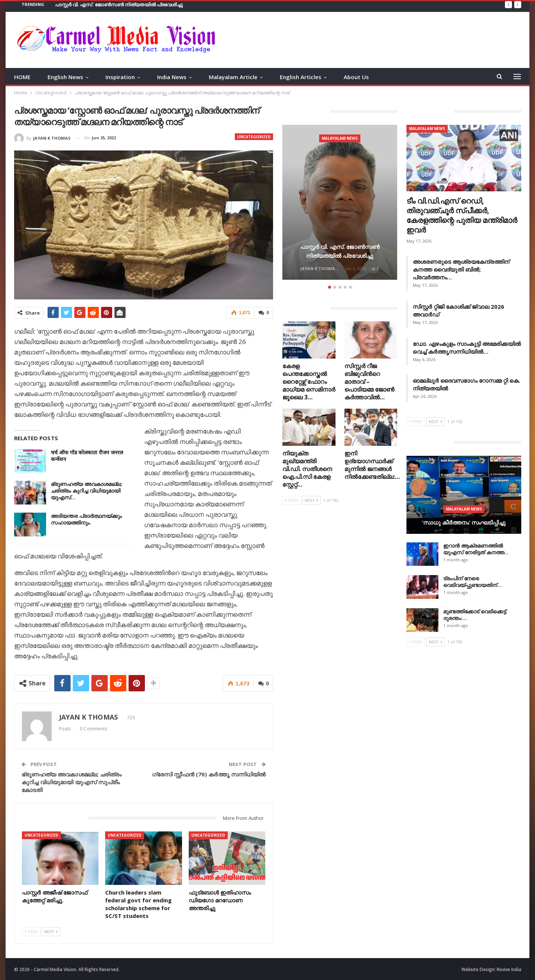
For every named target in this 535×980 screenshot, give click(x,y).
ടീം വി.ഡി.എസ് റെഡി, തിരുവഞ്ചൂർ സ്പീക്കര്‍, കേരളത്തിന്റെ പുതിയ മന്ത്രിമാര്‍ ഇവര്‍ (462, 215)
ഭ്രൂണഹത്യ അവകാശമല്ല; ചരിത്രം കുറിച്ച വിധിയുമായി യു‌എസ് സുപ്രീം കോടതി (72, 781)
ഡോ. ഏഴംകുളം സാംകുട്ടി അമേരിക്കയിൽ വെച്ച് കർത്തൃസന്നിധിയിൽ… (467, 348)
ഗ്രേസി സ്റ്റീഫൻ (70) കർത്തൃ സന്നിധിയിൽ (209, 773)
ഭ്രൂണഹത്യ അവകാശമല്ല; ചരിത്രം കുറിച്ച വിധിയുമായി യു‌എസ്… (87, 490)
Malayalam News (340, 138)
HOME (22, 77)
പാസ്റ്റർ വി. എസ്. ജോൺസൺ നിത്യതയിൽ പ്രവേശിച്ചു (119, 4)
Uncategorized (254, 137)
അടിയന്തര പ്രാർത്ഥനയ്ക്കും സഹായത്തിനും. (86, 519)
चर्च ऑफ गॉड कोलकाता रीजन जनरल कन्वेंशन (87, 455)
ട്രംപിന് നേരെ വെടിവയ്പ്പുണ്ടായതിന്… (472, 582)
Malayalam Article (233, 77)
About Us (356, 77)
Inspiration (120, 77)
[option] (340, 203)
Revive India (509, 968)
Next (51, 931)
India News (172, 77)
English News (65, 77)
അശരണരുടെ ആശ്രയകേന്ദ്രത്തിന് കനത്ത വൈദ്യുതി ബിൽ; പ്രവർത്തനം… (461, 269)
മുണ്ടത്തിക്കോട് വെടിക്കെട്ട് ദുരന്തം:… (475, 615)
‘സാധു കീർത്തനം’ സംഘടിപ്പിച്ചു (464, 522)
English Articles (301, 77)
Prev (31, 931)
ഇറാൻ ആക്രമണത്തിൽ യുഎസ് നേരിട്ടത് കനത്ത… (476, 549)
